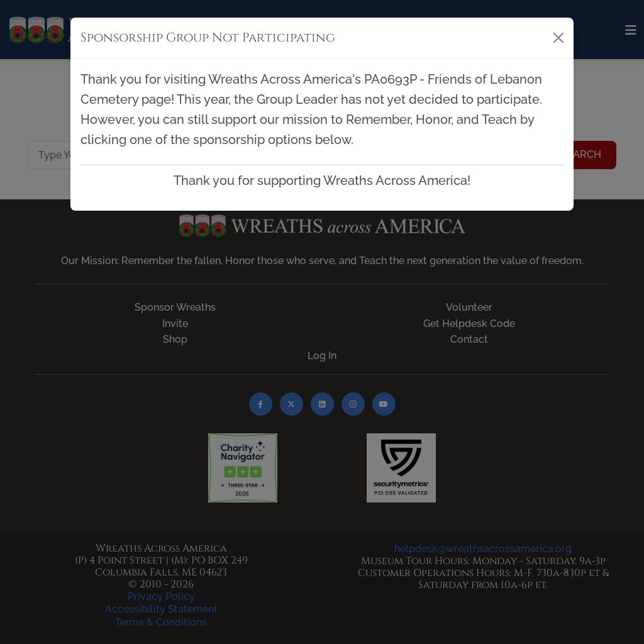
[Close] (558, 38)
